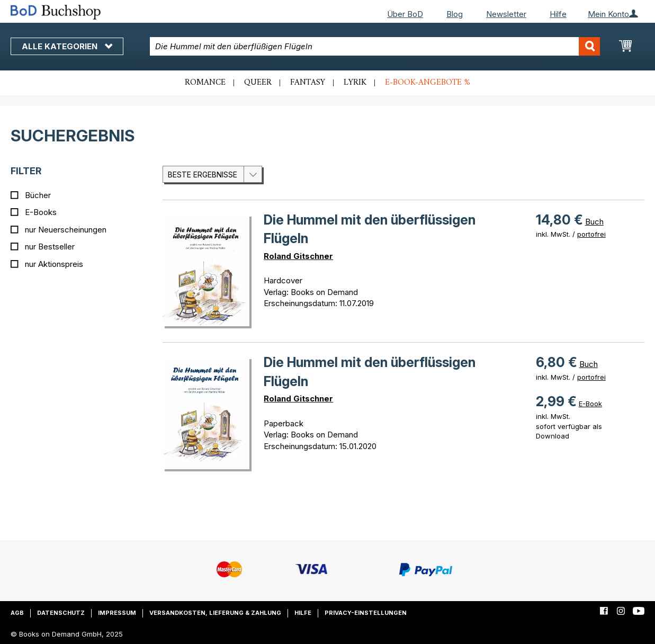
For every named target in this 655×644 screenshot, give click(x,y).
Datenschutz (61, 613)
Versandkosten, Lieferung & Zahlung (215, 613)
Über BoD (405, 14)
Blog (455, 14)
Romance (205, 83)
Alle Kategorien (67, 46)
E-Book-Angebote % (428, 83)
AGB (17, 613)
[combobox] (375, 46)
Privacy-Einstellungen (366, 613)
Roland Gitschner (298, 256)
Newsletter (506, 14)
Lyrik (355, 83)
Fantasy (308, 83)
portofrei (591, 234)
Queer (258, 83)
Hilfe (558, 14)
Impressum (117, 613)
